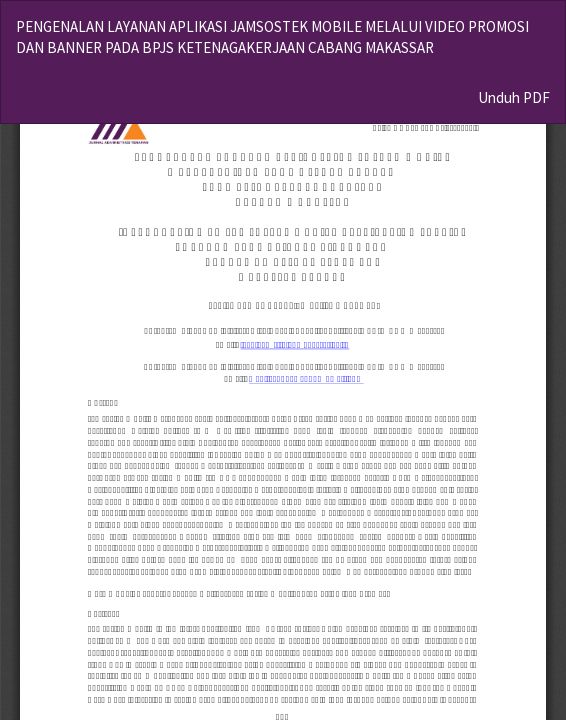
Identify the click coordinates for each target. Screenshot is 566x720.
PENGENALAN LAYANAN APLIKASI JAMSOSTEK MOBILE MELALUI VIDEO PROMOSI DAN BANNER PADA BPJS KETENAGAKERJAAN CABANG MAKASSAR (272, 37)
